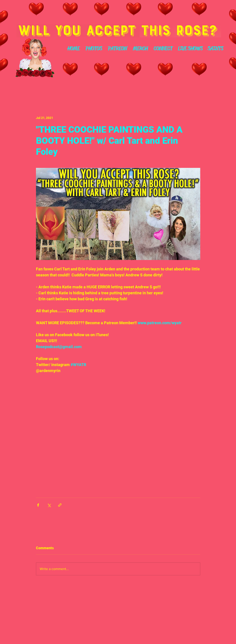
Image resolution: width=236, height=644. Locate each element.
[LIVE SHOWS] (190, 49)
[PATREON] (118, 49)
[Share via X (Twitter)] (49, 505)
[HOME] (74, 49)
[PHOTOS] (94, 49)
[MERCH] (141, 49)
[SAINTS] (215, 49)
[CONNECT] (163, 49)
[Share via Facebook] (38, 505)
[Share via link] (60, 505)
